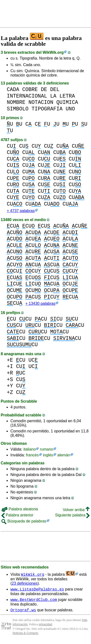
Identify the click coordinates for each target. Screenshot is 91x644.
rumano (47, 450)
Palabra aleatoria (20, 510)
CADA (13, 89)
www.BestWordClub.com (34, 602)
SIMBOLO (18, 109)
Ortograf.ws (23, 613)
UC (33, 361)
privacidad (45, 628)
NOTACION (41, 102)
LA (53, 96)
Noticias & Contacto (25, 636)
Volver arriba (76, 511)
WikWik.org (53, 52)
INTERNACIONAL (27, 96)
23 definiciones (25, 584)
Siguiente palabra (72, 516)
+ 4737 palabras (21, 211)
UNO (70, 109)
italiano (29, 450)
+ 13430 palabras (41, 304)
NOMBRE (16, 102)
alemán (64, 456)
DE (44, 89)
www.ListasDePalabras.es (37, 591)
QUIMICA (67, 102)
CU (11, 146)
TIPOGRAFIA (47, 109)
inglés (48, 456)
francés (32, 456)
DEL (55, 89)
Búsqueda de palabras (24, 522)
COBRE (30, 89)
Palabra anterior (17, 516)
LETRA (67, 96)
